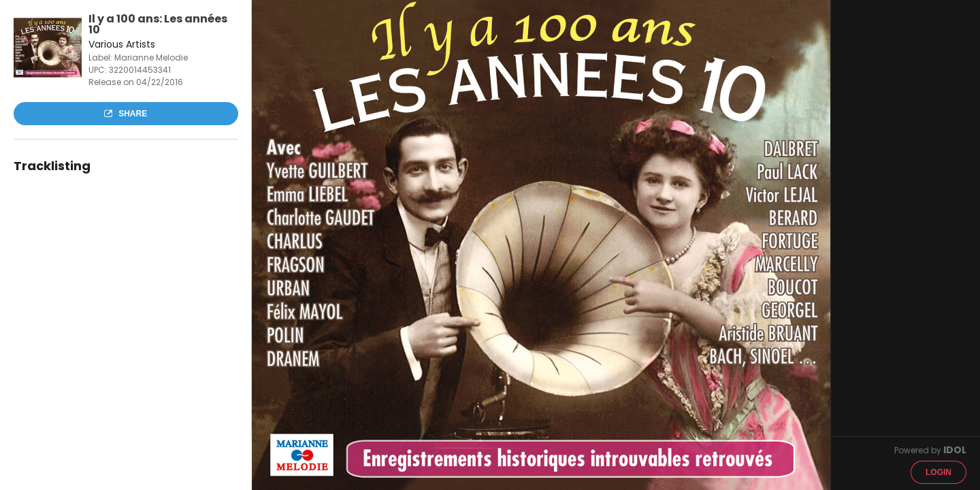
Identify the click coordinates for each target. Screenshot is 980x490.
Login (938, 472)
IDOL (955, 450)
